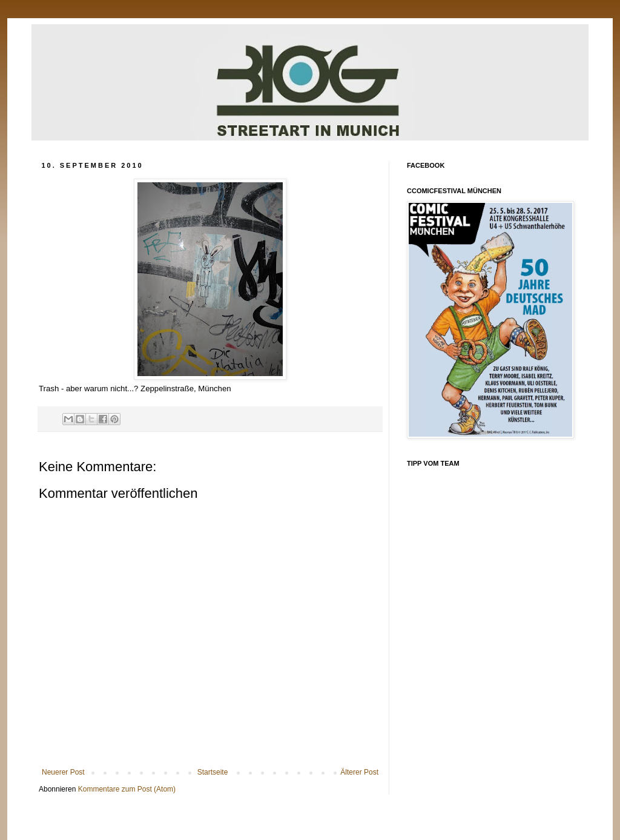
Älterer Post (359, 772)
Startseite (213, 772)
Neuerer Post (63, 772)
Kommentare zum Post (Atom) (127, 789)
